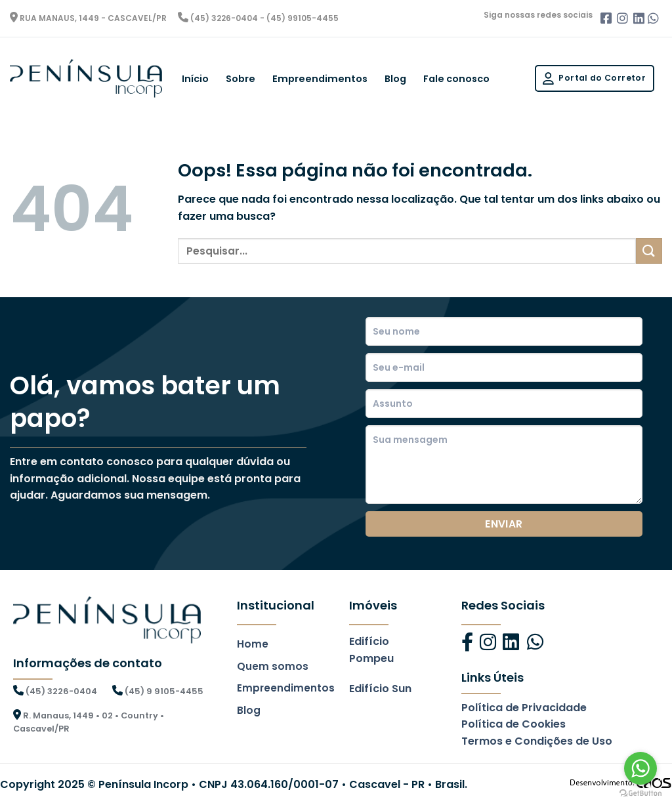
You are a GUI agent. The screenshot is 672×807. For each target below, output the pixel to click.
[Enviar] (649, 251)
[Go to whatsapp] (640, 768)
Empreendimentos (320, 79)
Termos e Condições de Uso (537, 741)
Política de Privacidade (524, 708)
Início (195, 79)
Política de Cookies (514, 724)
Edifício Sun (380, 689)
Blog (395, 79)
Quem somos (273, 666)
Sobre (241, 79)
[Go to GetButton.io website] (640, 794)
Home (253, 644)
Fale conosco (456, 79)
